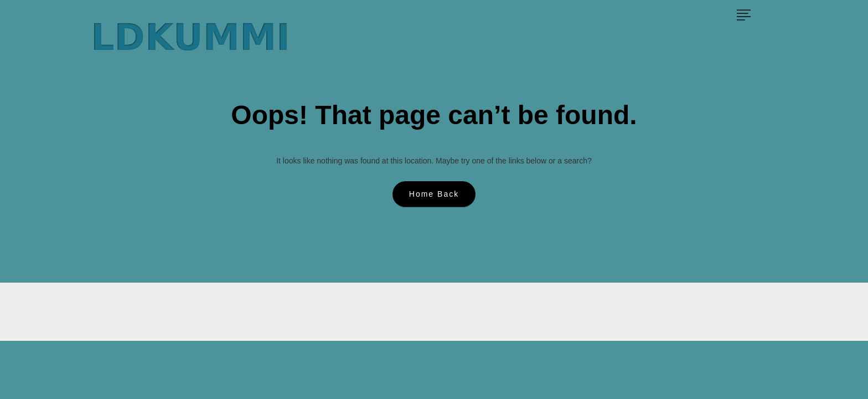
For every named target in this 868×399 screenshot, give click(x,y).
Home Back (434, 194)
